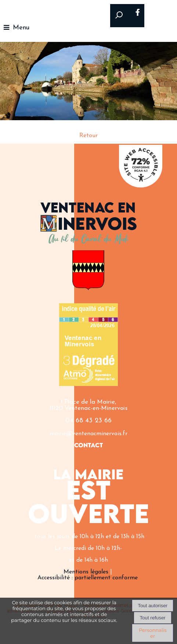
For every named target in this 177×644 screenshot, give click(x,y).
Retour (88, 136)
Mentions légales (86, 572)
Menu (21, 28)
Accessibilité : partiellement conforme (88, 578)
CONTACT (89, 446)
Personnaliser (153, 633)
